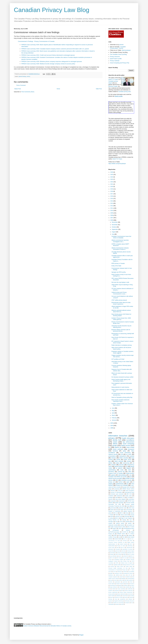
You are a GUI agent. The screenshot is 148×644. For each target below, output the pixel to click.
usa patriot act (131, 525)
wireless (117, 604)
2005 (112, 423)
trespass (127, 603)
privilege (110, 497)
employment (122, 501)
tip (110, 603)
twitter (125, 554)
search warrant (124, 515)
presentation (113, 553)
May (113, 411)
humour (121, 482)
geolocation (118, 582)
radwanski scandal (113, 525)
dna (116, 522)
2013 (112, 203)
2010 (112, 211)
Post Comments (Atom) (28, 92)
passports (117, 591)
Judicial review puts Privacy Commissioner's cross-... (119, 293)
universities (131, 499)
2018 (112, 191)
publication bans (131, 553)
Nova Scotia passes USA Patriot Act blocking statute (121, 315)
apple (111, 573)
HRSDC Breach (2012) (128, 489)
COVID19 (125, 541)
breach (112, 510)
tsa (132, 603)
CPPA (131, 541)
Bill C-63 (118, 558)
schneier (113, 465)
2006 (112, 220)
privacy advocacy (129, 591)
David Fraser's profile (116, 59)
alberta (115, 444)
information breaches (118, 436)
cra (119, 537)
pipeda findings (22, 76)
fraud (117, 515)
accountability (131, 572)
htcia (131, 582)
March (114, 415)
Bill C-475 (112, 558)
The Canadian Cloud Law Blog (118, 54)
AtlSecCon (126, 556)
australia (132, 456)
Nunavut (112, 566)
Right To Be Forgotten (127, 518)
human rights (111, 584)
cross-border (129, 510)
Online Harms (120, 566)
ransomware (125, 596)
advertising (130, 546)
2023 (112, 179)
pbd (122, 591)
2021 (112, 184)
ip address (119, 468)
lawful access (126, 445)
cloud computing (128, 444)
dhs (117, 480)
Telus (120, 535)
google (115, 445)
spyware (110, 601)
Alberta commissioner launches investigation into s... (120, 241)
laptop (125, 451)
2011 (112, 208)
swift (116, 497)
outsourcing (126, 463)
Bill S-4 (117, 518)
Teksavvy (120, 572)
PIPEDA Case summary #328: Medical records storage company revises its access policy (48, 64)
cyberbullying (112, 470)
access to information (116, 492)
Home (58, 89)
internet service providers (115, 478)
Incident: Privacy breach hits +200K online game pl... (121, 319)
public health (111, 596)
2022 (112, 182)
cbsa (125, 535)
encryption (118, 549)
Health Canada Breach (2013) (118, 527)
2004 (112, 426)
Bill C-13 (122, 497)
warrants (121, 465)
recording (132, 596)
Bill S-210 (124, 558)
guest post (117, 551)
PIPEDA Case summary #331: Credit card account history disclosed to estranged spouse (48, 55)
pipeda (113, 475)
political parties (120, 523)
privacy (28, 76)
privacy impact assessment (126, 592)
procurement (130, 594)
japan (120, 585)
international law (114, 585)
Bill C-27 (132, 556)
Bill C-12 (116, 513)
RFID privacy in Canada (118, 263)
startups (112, 554)
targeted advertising (119, 601)
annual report (112, 547)
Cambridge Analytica (119, 560)
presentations (112, 456)
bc (109, 447)
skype (112, 516)
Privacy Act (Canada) (122, 485)
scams (126, 597)
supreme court (119, 516)
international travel (129, 492)
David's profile (119, 96)
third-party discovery (130, 601)
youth (122, 604)
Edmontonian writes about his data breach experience (121, 303)
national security (113, 454)
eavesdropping (131, 578)
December (115, 222)
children (130, 535)
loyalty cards (128, 496)
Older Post (99, 89)
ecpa (111, 580)
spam (128, 482)
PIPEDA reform (121, 534)
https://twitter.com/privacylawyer (117, 164)
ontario (115, 442)
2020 (112, 187)
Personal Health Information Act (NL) (118, 568)
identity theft (117, 440)
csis (130, 475)
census (124, 575)
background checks (128, 573)
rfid (122, 454)
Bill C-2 (122, 513)
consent (121, 577)
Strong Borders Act (114, 520)
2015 (112, 199)
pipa (110, 461)
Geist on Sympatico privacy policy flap (122, 397)
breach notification (118, 449)
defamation (111, 549)
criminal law (121, 472)
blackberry (111, 575)
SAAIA (114, 572)
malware (121, 587)
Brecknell (130, 558)
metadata (127, 522)
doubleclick (119, 496)
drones (121, 522)
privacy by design (121, 553)
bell (118, 547)
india (127, 584)
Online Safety (129, 566)
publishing (118, 596)
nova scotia (130, 447)
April (113, 413)
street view (131, 508)
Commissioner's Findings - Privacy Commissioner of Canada (36, 41)
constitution (128, 577)
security (132, 515)
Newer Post (18, 89)
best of (123, 547)
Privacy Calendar (115, 61)
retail (129, 470)
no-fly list (120, 491)
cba (117, 510)
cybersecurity (129, 547)
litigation (129, 468)
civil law (130, 575)
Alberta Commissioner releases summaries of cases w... (120, 249)
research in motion (119, 597)
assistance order (118, 573)
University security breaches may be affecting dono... (121, 327)
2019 (112, 189)
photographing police (129, 528)
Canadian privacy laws (125, 92)
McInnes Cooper (113, 86)
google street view (127, 487)
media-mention (130, 473)
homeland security (126, 480)
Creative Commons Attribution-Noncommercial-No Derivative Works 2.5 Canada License (47, 626)
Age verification (113, 556)
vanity (122, 470)
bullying (124, 520)
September (115, 229)
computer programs (113, 577)
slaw (116, 599)
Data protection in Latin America (120, 387)
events (115, 580)
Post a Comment (21, 85)
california (118, 575)
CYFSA (110, 560)
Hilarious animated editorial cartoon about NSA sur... (121, 311)
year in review (131, 554)
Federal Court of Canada (116, 473)
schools (131, 597)
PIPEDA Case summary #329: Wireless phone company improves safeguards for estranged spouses (52, 61)
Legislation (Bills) (117, 565)
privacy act (112, 482)
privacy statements (121, 594)
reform (111, 597)
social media (118, 539)
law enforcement (128, 442)
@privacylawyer (126, 50)
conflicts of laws (112, 537)
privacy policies (112, 594)
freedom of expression (114, 511)
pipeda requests (128, 511)
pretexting (117, 489)
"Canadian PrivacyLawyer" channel (118, 47)
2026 (112, 172)
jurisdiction (125, 585)
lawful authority (119, 461)
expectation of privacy (127, 549)
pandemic (111, 591)
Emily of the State (116, 266)
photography (116, 530)
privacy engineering (113, 592)
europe (118, 460)
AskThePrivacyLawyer (114, 532)
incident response (120, 584)
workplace (111, 496)
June (113, 408)
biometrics (111, 472)
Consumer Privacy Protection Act (116, 542)
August (114, 232)
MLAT (131, 544)
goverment (125, 582)
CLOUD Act (125, 532)
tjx (128, 484)
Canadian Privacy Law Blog (52, 10)
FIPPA (117, 563)
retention (114, 458)
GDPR (110, 565)
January (114, 420)
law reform (132, 585)
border (128, 506)
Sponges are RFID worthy (119, 272)
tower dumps (118, 554)
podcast (121, 45)
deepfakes (123, 578)
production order (122, 508)
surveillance (130, 440)
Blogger (81, 635)
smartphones (123, 599)
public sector (128, 460)
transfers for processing (118, 603)
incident (129, 461)
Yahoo (120, 528)
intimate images (131, 551)
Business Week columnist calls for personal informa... (121, 330)
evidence (121, 580)
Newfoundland (112, 546)
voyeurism (113, 501)
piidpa (110, 489)
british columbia (124, 458)
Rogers (114, 528)
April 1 (120, 556)
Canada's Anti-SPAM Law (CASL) (118, 477)
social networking (125, 453)
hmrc (123, 537)
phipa (118, 463)
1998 (112, 428)
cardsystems (123, 456)
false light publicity (129, 580)
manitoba (127, 587)
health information (128, 438)
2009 (112, 213)
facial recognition (130, 491)
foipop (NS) (111, 551)
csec (131, 520)
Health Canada (123, 544)
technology (127, 516)
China (127, 513)
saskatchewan (120, 484)
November (115, 225)
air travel (129, 454)
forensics (110, 582)
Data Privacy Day (125, 561)
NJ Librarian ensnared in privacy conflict (122, 377)
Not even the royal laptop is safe (120, 282)
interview (124, 551)
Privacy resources (115, 57)
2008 (112, 215)
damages (111, 522)
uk (133, 463)
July (113, 234)
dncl (133, 506)
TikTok (125, 572)
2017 (112, 194)
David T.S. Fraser (113, 79)
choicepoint (131, 449)
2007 (112, 218)
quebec (130, 523)
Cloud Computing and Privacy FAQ (120, 63)
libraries (113, 491)
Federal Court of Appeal (127, 563)
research (122, 525)
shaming (110, 599)
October (114, 227)
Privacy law (125, 570)
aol (131, 477)
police (110, 513)
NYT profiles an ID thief (118, 359)
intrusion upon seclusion (117, 494)
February (114, 418)
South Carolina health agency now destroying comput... (121, 380)
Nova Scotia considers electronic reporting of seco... (120, 401)
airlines (110, 463)
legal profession (114, 587)
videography (111, 604)
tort (127, 466)
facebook (115, 451)
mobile (114, 589)
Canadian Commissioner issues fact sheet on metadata (121, 237)
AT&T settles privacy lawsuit (119, 300)
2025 (112, 175)
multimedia (130, 589)
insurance (132, 584)
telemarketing (122, 475)
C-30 (128, 497)
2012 (112, 206)
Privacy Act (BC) (121, 546)
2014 (112, 201)
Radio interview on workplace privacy (122, 345)
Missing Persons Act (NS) (128, 565)
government (113, 508)
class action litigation (121, 499)
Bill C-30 (129, 494)
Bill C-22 (125, 539)
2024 (112, 177)
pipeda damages (119, 503)
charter (122, 510)
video (130, 472)
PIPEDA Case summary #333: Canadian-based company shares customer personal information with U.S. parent (55, 49)
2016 (112, 196)
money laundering (121, 589)
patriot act (118, 447)
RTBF (115, 535)
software (130, 599)
